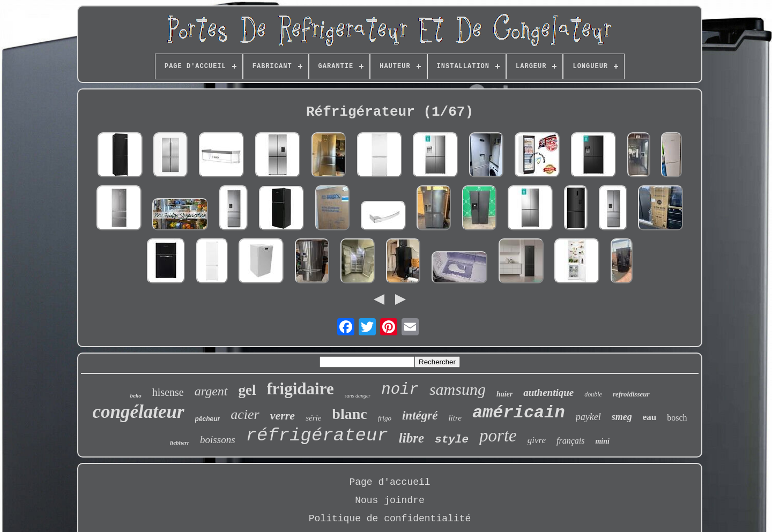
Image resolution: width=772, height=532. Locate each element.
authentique (548, 392)
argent (211, 391)
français (570, 441)
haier (504, 394)
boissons (217, 440)
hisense (168, 392)
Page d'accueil (389, 482)
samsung (458, 389)
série (313, 418)
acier (245, 414)
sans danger (358, 396)
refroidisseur (631, 394)
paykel (588, 417)
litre (455, 418)
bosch (677, 418)
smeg (622, 417)
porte (498, 436)
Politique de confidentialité (390, 519)
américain (519, 413)
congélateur (139, 412)
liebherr (180, 443)
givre (537, 440)
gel (247, 390)
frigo (385, 418)
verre (283, 415)
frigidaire (300, 389)
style (452, 440)
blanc (349, 414)
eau (650, 417)
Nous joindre (390, 500)
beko (135, 395)
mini (602, 441)
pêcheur (208, 419)
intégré (420, 415)
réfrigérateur (317, 436)
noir (400, 390)
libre (411, 438)
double (593, 394)
